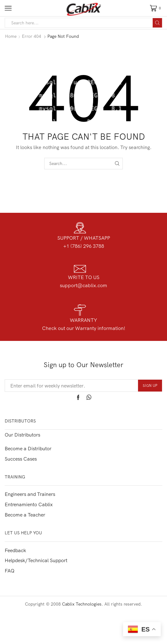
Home (11, 36)
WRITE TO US (84, 277)
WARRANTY (83, 320)
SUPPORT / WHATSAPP (84, 238)
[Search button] (157, 23)
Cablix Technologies (82, 604)
